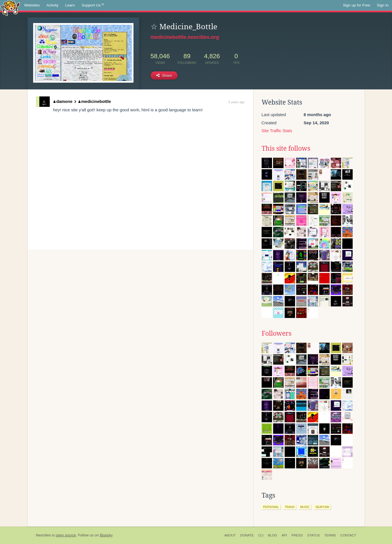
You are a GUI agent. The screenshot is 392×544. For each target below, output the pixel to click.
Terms (330, 535)
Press (297, 535)
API (284, 535)
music (305, 507)
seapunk (322, 507)
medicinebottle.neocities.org (185, 37)
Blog (272, 535)
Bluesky (106, 535)
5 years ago (236, 102)
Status (313, 535)
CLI (261, 535)
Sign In (383, 5)
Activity (52, 5)
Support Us (93, 5)
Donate (247, 535)
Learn (70, 5)
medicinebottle (95, 101)
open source (66, 535)
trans (290, 507)
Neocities (44, 535)
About (230, 535)
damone (63, 101)
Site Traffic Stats (277, 131)
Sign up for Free (356, 5)
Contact (348, 535)
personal (271, 507)
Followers (277, 333)
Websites (32, 5)
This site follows (286, 148)
